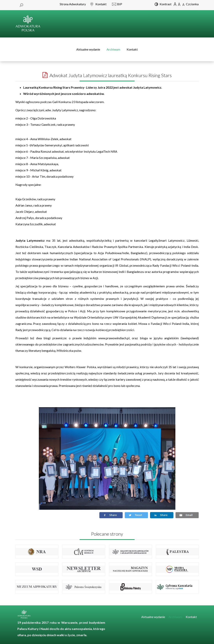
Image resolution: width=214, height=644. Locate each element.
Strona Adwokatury (73, 4)
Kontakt (132, 49)
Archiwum (113, 49)
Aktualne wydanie (88, 49)
